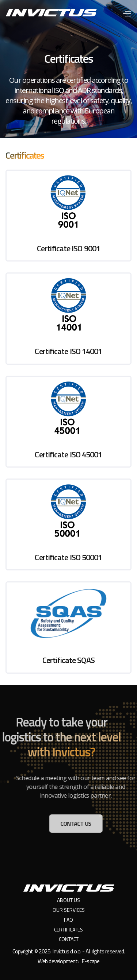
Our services (69, 910)
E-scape (90, 961)
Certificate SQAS (68, 660)
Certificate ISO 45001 (68, 454)
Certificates (68, 930)
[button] (127, 13)
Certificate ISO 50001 (68, 557)
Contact (69, 939)
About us (68, 900)
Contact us (79, 824)
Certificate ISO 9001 (68, 248)
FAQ (68, 920)
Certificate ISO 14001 (68, 351)
